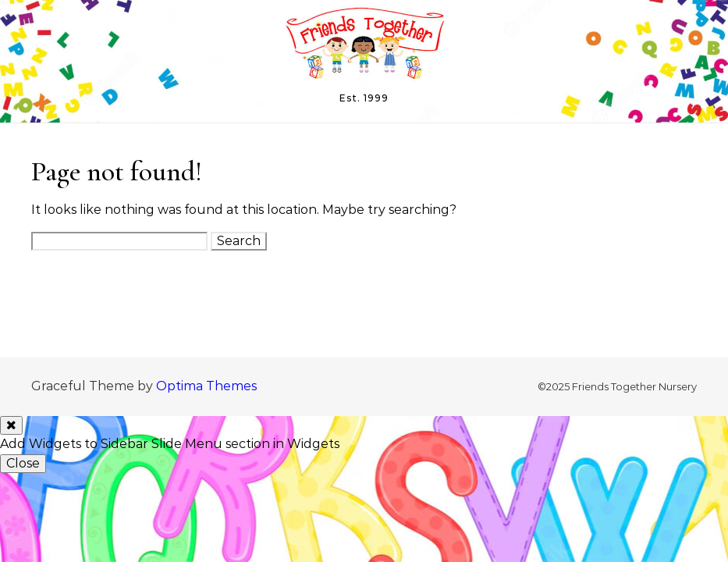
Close (23, 463)
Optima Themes (206, 386)
